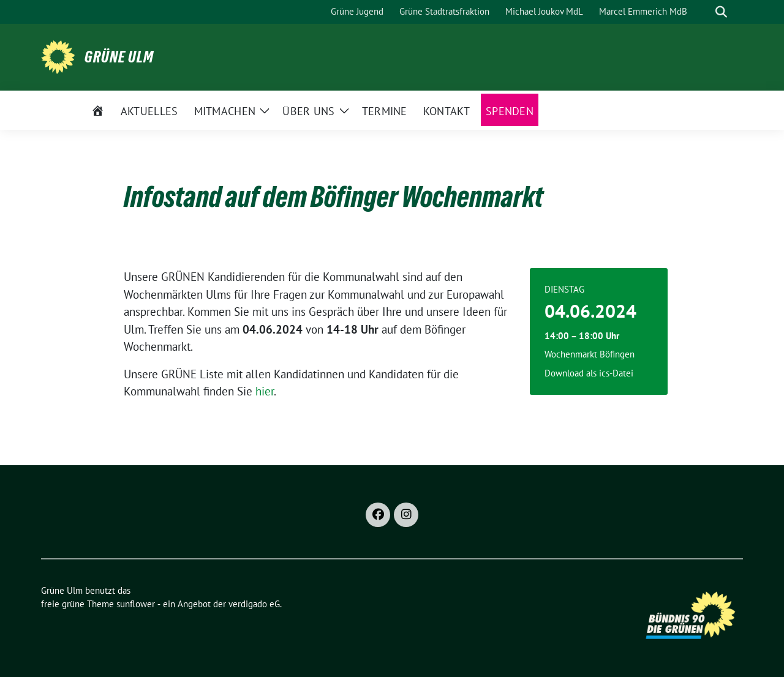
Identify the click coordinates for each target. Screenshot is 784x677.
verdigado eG (254, 604)
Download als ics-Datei (589, 373)
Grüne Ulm (119, 57)
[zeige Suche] (721, 12)
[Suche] (704, 12)
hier (265, 391)
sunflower (136, 604)
